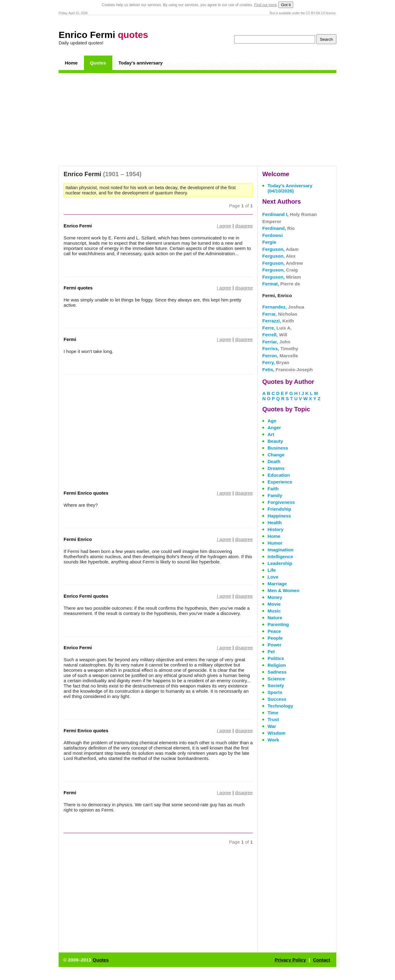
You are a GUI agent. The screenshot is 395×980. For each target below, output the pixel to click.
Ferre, (277, 328)
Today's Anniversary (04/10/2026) (290, 188)
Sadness (277, 672)
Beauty (275, 441)
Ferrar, (280, 314)
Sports (275, 692)
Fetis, (287, 370)
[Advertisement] (197, 119)
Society (276, 685)
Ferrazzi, (278, 321)
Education (279, 475)
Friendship (279, 509)
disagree (244, 226)
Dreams (276, 468)
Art (271, 434)
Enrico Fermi (103, 35)
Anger (274, 428)
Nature (275, 618)
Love (273, 577)
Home (71, 63)
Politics (276, 658)
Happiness (279, 516)
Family (275, 495)
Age (272, 421)
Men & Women (283, 590)
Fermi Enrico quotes (86, 493)
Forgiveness (281, 502)
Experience (280, 482)
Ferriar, (276, 342)
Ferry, (276, 362)
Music (274, 611)
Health (275, 523)
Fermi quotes (78, 288)
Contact (322, 960)
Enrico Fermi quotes (86, 596)
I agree (224, 226)
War (272, 726)
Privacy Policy (290, 960)
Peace (274, 631)
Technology (280, 706)
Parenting (278, 624)
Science (276, 679)
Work (273, 740)
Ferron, (280, 356)
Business (278, 448)
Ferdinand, (279, 228)
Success (277, 699)
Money (275, 597)
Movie (274, 604)
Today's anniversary (141, 63)
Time (273, 713)
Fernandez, (283, 307)
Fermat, (281, 284)
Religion (277, 665)
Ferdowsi (272, 235)
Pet (271, 652)
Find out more (265, 5)
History (276, 529)
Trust (273, 719)
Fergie (269, 242)
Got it (286, 5)
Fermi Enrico (78, 539)
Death (274, 461)
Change (276, 455)
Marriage (277, 584)
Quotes (98, 63)
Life (272, 570)
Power (274, 645)
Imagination (281, 550)
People (275, 638)
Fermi (70, 339)
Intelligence (280, 556)
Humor (275, 543)
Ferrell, (275, 335)
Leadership (280, 563)
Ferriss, (280, 349)
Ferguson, (281, 249)
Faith (273, 489)
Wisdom (276, 733)
